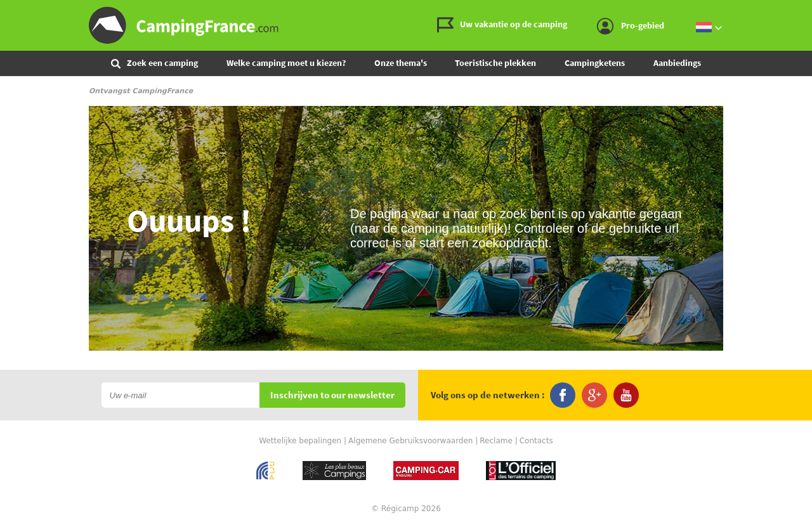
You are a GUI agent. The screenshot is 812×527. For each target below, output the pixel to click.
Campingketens (595, 63)
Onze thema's (401, 63)
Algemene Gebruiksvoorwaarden (410, 441)
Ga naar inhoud (803, 10)
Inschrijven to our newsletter (332, 395)
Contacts (536, 441)
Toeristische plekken (495, 63)
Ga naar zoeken (810, 10)
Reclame (496, 441)
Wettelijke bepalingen (300, 441)
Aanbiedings (677, 63)
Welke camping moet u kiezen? (286, 63)
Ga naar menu (797, 10)
